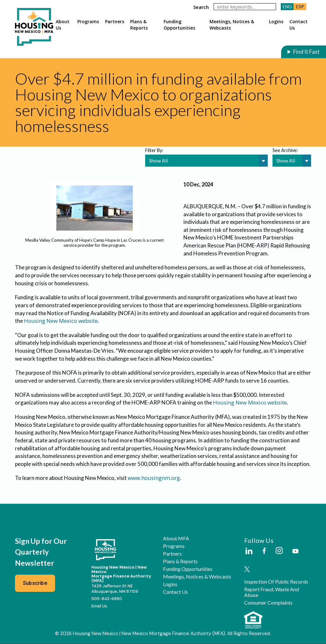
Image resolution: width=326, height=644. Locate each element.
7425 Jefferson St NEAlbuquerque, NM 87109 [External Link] (115, 589)
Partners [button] (115, 21)
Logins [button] (276, 21)
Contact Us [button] (298, 25)
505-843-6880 (107, 599)
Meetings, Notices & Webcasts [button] (232, 25)
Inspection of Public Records (276, 582)
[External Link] (249, 552)
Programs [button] (88, 21)
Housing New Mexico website (61, 321)
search (201, 7)
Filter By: (154, 150)
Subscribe (35, 584)
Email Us (99, 607)
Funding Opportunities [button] (179, 25)
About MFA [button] (176, 539)
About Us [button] (63, 25)
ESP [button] (300, 7)
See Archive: (285, 150)
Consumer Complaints (268, 603)
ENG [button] (287, 7)
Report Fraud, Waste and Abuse (272, 593)
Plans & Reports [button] (139, 25)
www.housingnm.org (154, 478)
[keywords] (245, 7)
